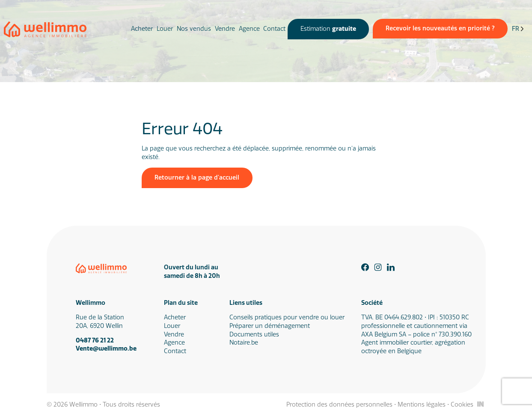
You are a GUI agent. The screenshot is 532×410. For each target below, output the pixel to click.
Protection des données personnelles (339, 405)
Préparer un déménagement (270, 326)
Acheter (142, 29)
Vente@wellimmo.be (106, 349)
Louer (165, 29)
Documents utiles (254, 335)
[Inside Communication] (480, 404)
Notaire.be (244, 343)
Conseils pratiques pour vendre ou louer (287, 317)
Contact (274, 29)
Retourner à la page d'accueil (197, 178)
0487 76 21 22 (95, 341)
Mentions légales (422, 405)
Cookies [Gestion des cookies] (462, 405)
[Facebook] (365, 267)
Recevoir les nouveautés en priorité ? (440, 28)
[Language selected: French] (518, 29)
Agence (249, 29)
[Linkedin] (391, 267)
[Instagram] (378, 267)
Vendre (225, 29)
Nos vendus (194, 29)
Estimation (328, 29)
